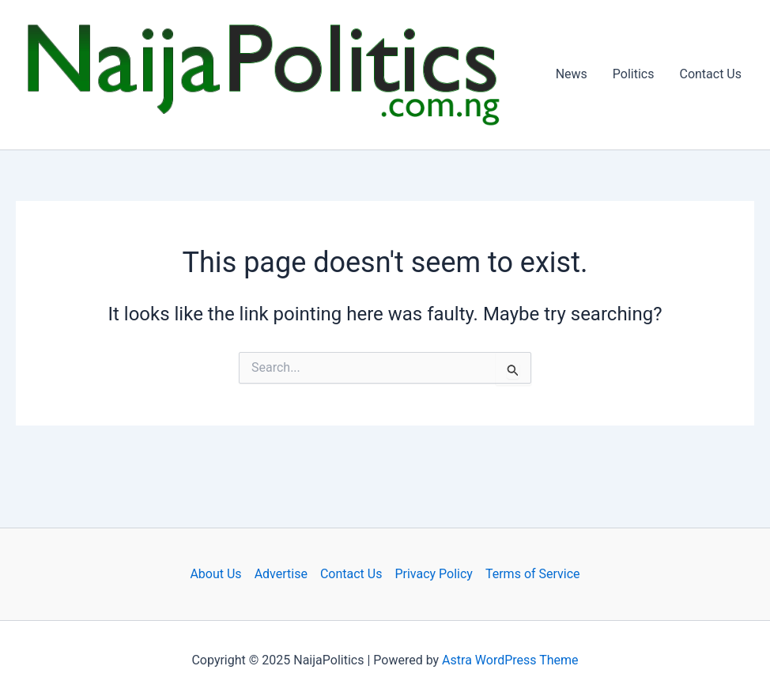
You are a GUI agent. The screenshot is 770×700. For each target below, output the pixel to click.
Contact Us (710, 74)
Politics (634, 74)
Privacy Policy (434, 574)
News (572, 74)
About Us (215, 574)
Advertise (281, 574)
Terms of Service (533, 574)
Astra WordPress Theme (510, 660)
